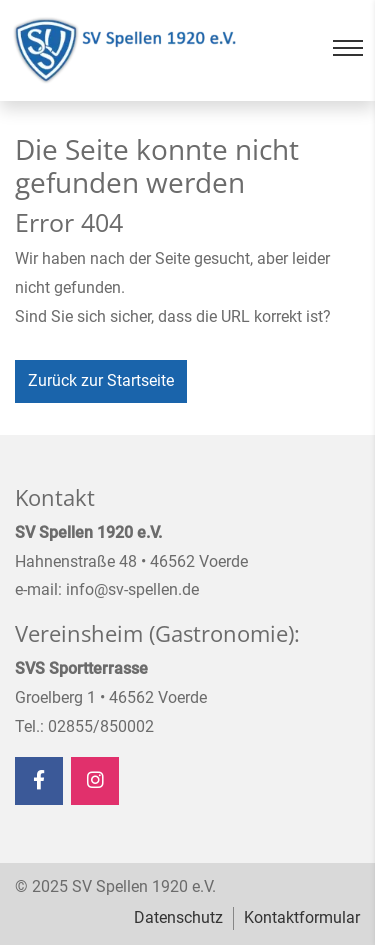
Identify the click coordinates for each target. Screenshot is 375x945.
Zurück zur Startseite (101, 380)
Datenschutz (178, 917)
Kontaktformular (302, 917)
